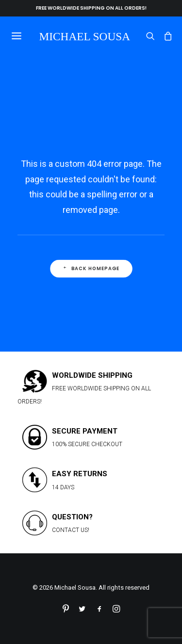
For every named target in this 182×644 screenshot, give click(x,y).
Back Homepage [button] (91, 269)
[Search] (146, 36)
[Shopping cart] (164, 36)
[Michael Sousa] (86, 36)
